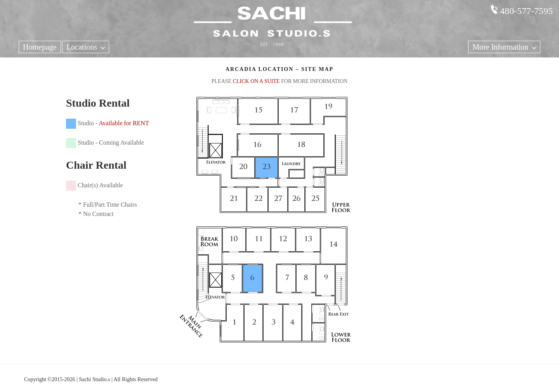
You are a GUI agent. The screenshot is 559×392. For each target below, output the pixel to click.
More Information (505, 47)
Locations (87, 47)
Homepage (40, 47)
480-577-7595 (526, 11)
